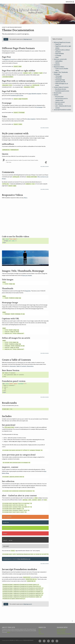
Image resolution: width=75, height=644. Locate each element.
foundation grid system (17, 95)
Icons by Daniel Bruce (61, 629)
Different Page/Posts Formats (62, 42)
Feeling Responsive (28, 640)
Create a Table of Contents (61, 87)
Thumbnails (58, 78)
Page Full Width (60, 53)
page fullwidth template (35, 93)
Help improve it (28, 39)
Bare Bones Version (61, 89)
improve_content (60, 102)
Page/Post (58, 44)
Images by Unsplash (61, 632)
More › (26, 197)
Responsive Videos (59, 67)
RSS (39, 630)
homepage (39, 107)
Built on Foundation (61, 630)
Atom (40, 632)
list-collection (59, 104)
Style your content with (60, 59)
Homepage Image (60, 80)
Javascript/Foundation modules (62, 110)
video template (31, 119)
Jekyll (17, 640)
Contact (40, 629)
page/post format (9, 59)
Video (57, 57)
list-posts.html (59, 96)
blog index (28, 290)
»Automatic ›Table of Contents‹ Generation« (22, 366)
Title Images (59, 76)
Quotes (57, 63)
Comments (57, 65)
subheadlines (59, 61)
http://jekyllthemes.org (24, 558)
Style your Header (27, 275)
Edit (6, 39)
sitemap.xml (41, 633)
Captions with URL (60, 81)
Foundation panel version (62, 91)
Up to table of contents (45, 127)
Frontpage (58, 55)
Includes (56, 95)
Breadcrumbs (58, 93)
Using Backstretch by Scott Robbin (64, 633)
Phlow (12, 640)
